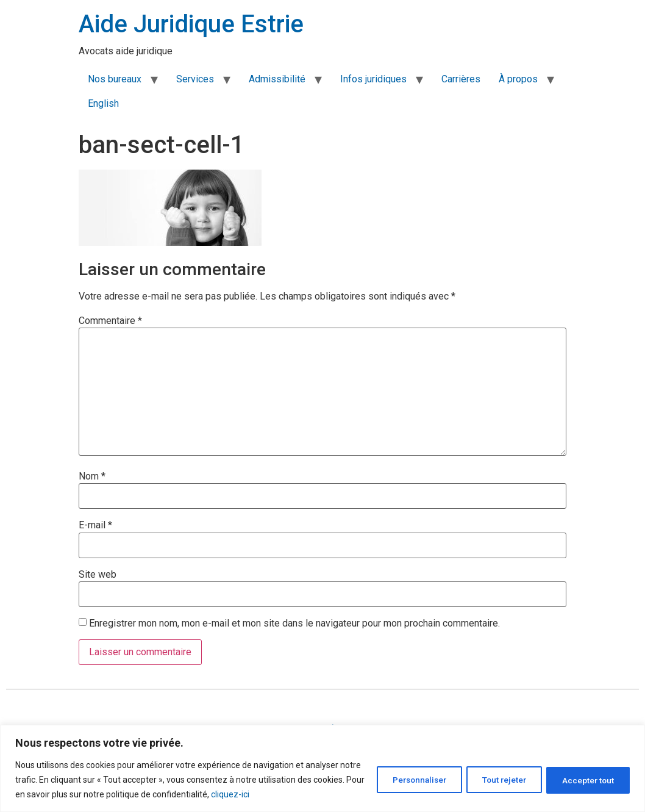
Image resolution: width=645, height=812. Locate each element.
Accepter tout (586, 780)
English (103, 103)
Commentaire (110, 321)
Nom (92, 476)
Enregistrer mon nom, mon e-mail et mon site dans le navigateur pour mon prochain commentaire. (294, 623)
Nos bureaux (115, 79)
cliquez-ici (283, 794)
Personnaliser (404, 780)
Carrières (461, 79)
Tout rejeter (496, 780)
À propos (518, 79)
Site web (98, 575)
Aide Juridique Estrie (191, 24)
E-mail (95, 525)
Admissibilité (277, 79)
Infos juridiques (373, 79)
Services (195, 79)
